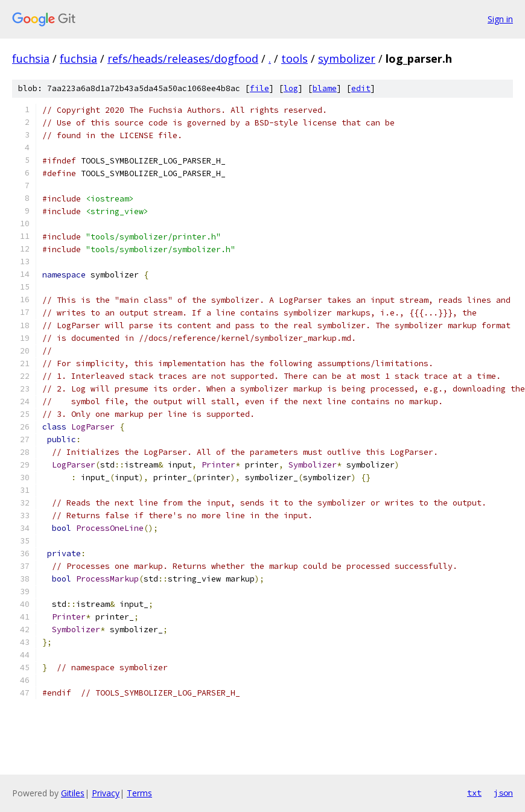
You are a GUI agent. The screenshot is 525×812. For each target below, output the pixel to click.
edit (361, 88)
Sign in (500, 19)
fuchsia (31, 59)
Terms (139, 793)
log (291, 88)
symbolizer (347, 59)
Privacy (106, 793)
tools (294, 59)
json (503, 793)
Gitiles (73, 793)
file (259, 88)
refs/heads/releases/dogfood (183, 59)
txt (474, 793)
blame (325, 88)
